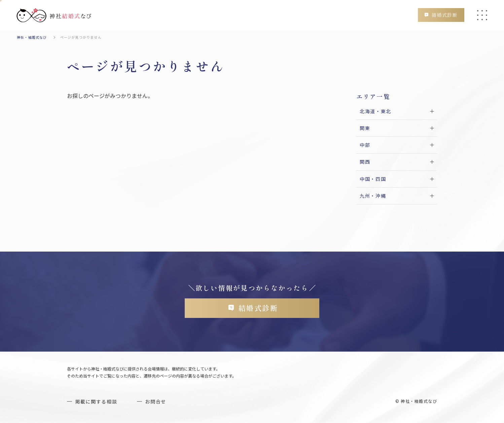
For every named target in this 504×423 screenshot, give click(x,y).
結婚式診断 (445, 15)
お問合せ (156, 401)
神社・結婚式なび (32, 37)
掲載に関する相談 (96, 401)
